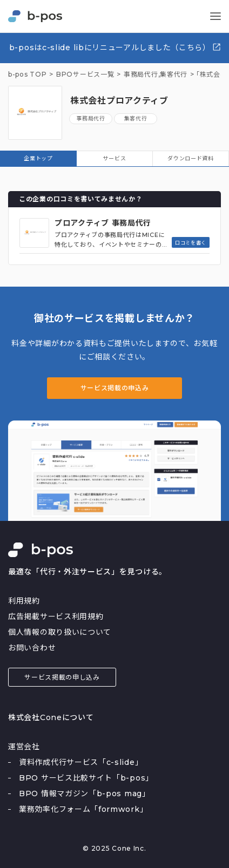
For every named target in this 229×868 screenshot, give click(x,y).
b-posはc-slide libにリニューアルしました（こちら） (115, 47)
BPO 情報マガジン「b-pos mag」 (85, 794)
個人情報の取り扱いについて (60, 632)
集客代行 (174, 74)
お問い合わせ (32, 648)
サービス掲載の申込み (115, 388)
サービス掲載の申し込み (62, 677)
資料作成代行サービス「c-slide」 (81, 762)
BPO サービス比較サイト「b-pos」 (86, 778)
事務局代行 (91, 118)
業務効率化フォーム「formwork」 (83, 809)
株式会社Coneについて (51, 717)
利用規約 (24, 601)
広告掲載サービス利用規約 (56, 616)
